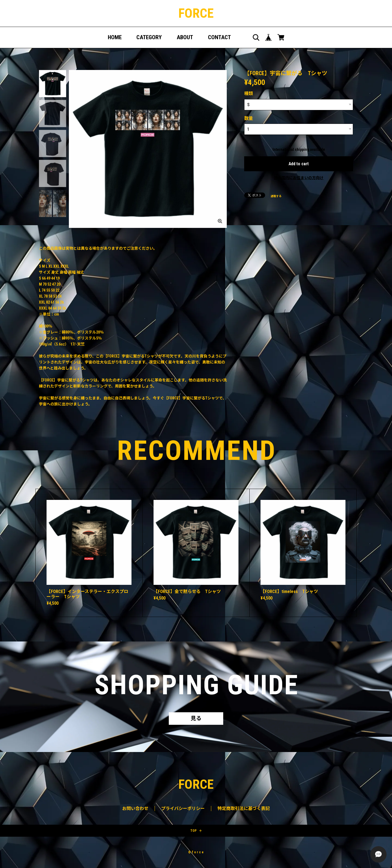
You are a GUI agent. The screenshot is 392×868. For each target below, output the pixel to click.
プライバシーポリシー (183, 809)
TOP (196, 831)
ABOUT (185, 37)
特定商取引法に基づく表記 (244, 809)
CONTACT (219, 37)
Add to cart (299, 163)
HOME (115, 37)
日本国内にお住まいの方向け (299, 177)
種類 (249, 94)
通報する (276, 196)
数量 (249, 118)
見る (196, 719)
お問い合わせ (135, 809)
